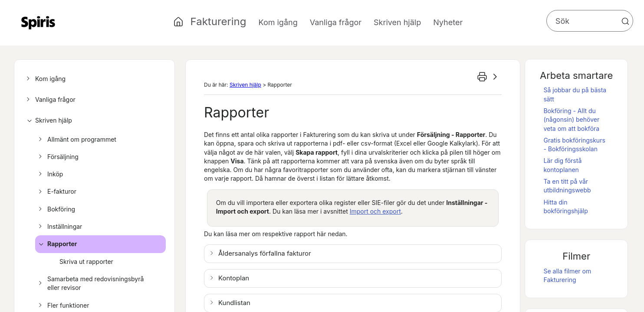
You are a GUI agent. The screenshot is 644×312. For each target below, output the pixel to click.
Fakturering (218, 21)
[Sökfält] (590, 21)
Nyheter (448, 22)
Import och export (375, 211)
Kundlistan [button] (234, 303)
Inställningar (59, 227)
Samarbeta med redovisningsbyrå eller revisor (90, 284)
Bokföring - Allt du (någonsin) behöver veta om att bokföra (571, 120)
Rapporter (57, 244)
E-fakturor (56, 192)
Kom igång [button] (278, 22)
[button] (625, 21)
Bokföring (56, 209)
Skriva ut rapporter (86, 262)
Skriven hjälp (48, 120)
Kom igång (45, 79)
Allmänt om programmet (76, 140)
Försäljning (57, 157)
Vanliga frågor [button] (336, 22)
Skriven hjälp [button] (397, 22)
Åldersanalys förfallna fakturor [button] (265, 253)
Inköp (49, 174)
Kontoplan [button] (234, 278)
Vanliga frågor (50, 100)
